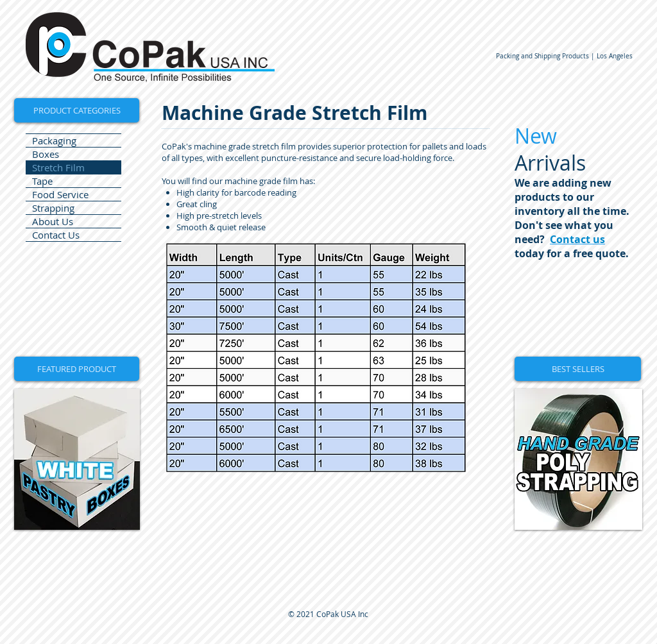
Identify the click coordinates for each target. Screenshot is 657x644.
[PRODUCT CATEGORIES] (77, 110)
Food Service (60, 194)
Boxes (46, 154)
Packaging (54, 140)
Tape (42, 181)
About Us (53, 221)
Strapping (53, 208)
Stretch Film (58, 167)
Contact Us (56, 235)
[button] (77, 369)
